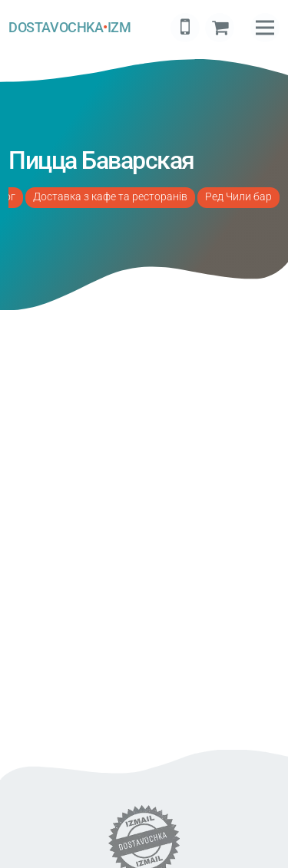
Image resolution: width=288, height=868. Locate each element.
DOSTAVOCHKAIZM (70, 28)
